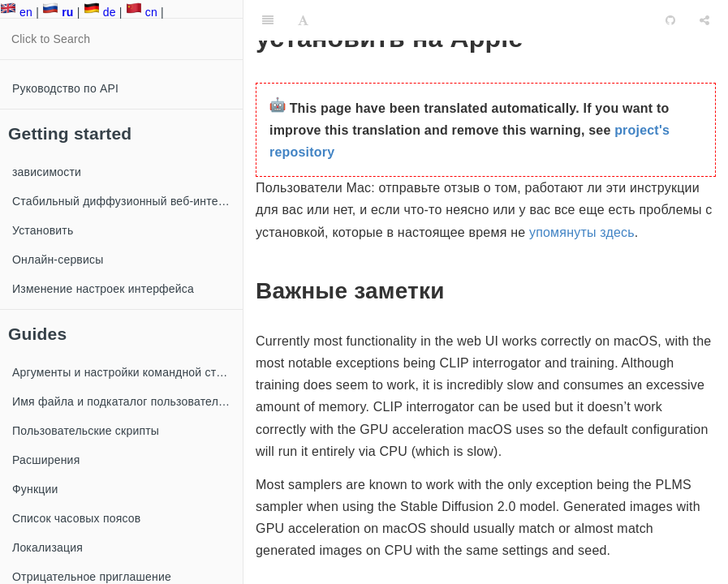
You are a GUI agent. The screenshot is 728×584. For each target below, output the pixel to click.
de (100, 12)
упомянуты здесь (582, 232)
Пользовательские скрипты (86, 431)
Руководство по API (65, 88)
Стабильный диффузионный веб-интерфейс (127, 201)
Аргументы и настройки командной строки (127, 372)
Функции (35, 489)
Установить (43, 230)
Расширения (46, 460)
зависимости (47, 172)
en (16, 12)
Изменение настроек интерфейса (103, 289)
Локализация (47, 547)
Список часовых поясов (76, 518)
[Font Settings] (303, 20)
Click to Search (51, 39)
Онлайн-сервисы (58, 260)
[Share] (704, 20)
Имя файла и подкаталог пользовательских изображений (127, 401)
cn (142, 12)
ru (58, 12)
